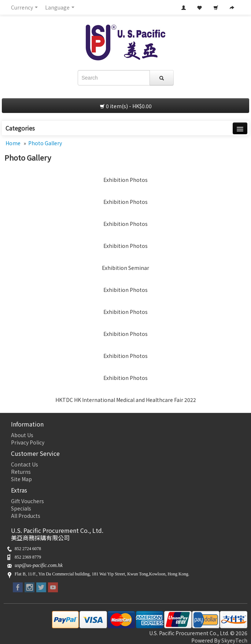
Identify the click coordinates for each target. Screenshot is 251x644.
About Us (22, 435)
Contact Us (25, 464)
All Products (26, 516)
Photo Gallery (45, 143)
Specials (21, 508)
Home (13, 143)
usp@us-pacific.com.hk (39, 565)
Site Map (21, 479)
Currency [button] (24, 7)
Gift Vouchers (27, 501)
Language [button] (60, 7)
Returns (21, 472)
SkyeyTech (234, 640)
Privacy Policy (28, 442)
